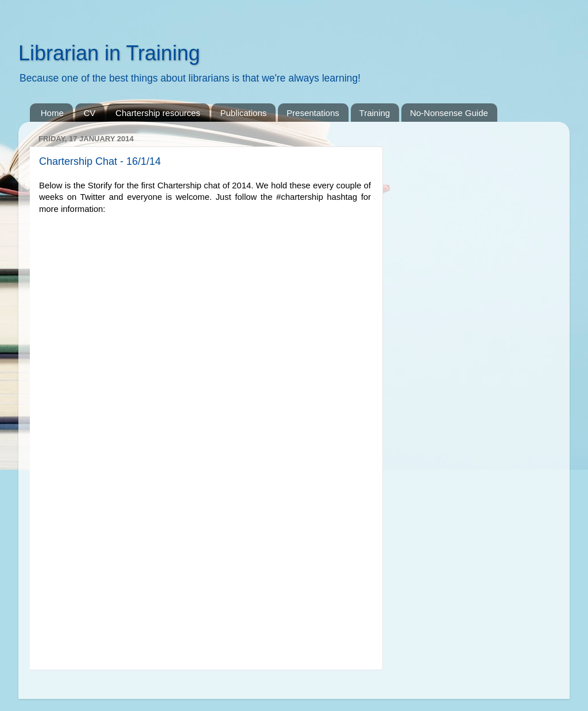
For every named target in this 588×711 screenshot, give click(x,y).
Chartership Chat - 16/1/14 (100, 161)
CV (90, 113)
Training (375, 113)
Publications (243, 113)
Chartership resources (158, 113)
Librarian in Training (109, 53)
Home (52, 113)
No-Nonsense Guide (449, 113)
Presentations (313, 113)
